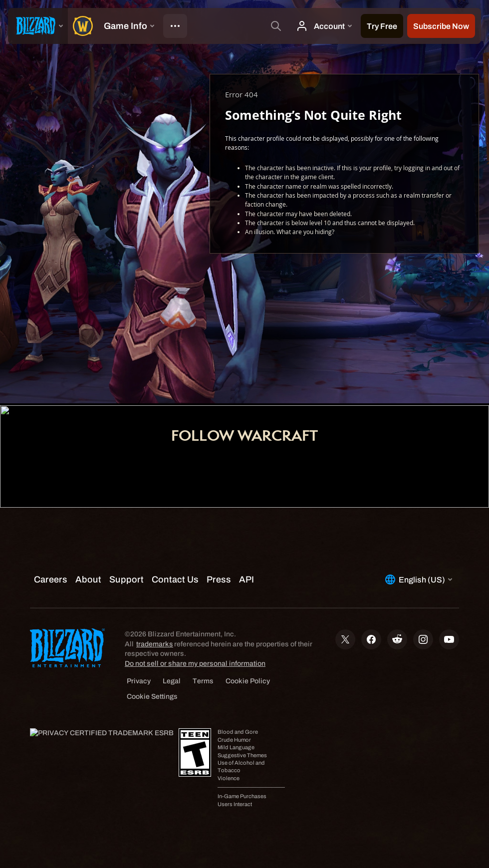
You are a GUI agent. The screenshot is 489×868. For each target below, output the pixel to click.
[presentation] (38, 26)
